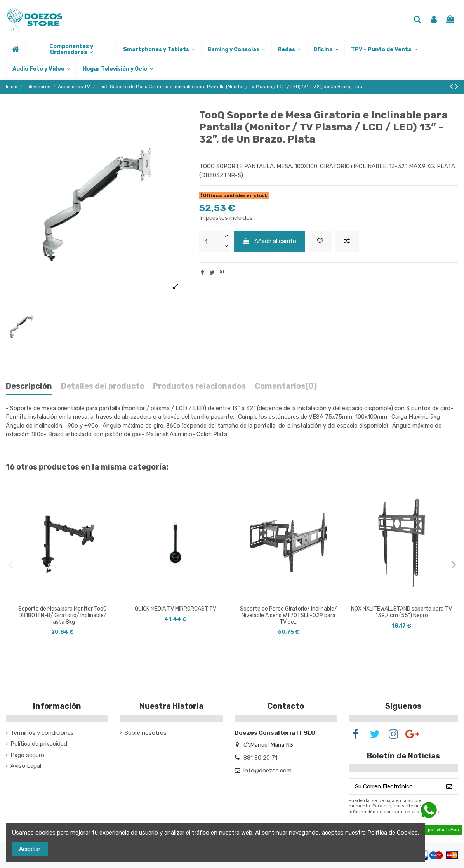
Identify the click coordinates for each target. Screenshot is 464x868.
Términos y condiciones (42, 733)
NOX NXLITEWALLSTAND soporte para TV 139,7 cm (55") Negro (401, 612)
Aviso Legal (26, 766)
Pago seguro (27, 755)
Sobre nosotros (146, 733)
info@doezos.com (268, 771)
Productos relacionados (199, 386)
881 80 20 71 (260, 758)
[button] (71, 49)
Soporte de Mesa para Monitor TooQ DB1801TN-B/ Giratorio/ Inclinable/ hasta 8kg (63, 615)
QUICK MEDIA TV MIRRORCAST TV (176, 609)
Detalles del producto (103, 386)
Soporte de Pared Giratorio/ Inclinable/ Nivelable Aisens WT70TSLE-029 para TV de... (288, 615)
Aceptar (30, 849)
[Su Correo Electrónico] (395, 787)
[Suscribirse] (449, 787)
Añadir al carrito (269, 241)
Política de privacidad (39, 744)
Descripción (29, 386)
